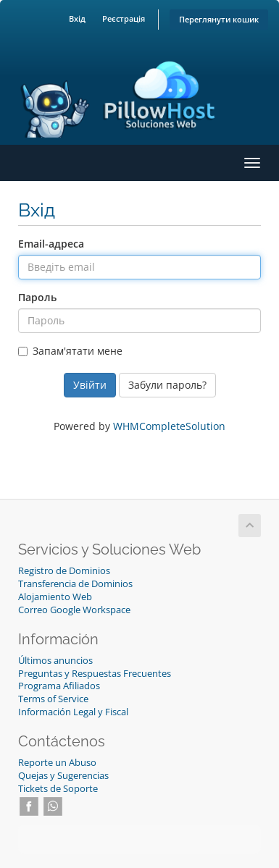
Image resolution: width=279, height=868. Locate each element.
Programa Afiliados (59, 686)
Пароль (37, 297)
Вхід (77, 18)
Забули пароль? (167, 385)
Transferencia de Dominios (75, 584)
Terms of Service (53, 699)
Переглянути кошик (219, 19)
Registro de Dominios (64, 571)
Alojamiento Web (55, 597)
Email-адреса (51, 244)
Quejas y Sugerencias (63, 776)
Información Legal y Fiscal (73, 712)
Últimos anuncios (55, 661)
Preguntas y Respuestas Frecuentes (95, 674)
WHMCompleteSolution (169, 426)
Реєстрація (124, 18)
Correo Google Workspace (74, 610)
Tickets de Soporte (58, 789)
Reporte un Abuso (57, 763)
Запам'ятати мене (70, 351)
